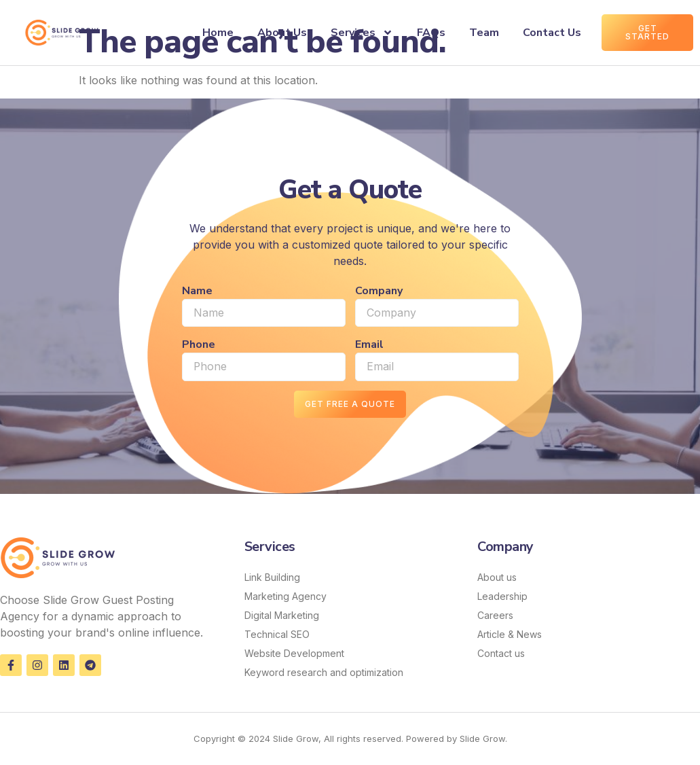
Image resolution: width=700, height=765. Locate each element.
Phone (199, 345)
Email (369, 345)
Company (379, 291)
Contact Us (552, 33)
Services (362, 33)
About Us (282, 33)
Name (197, 291)
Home (218, 33)
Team (484, 33)
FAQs (431, 33)
